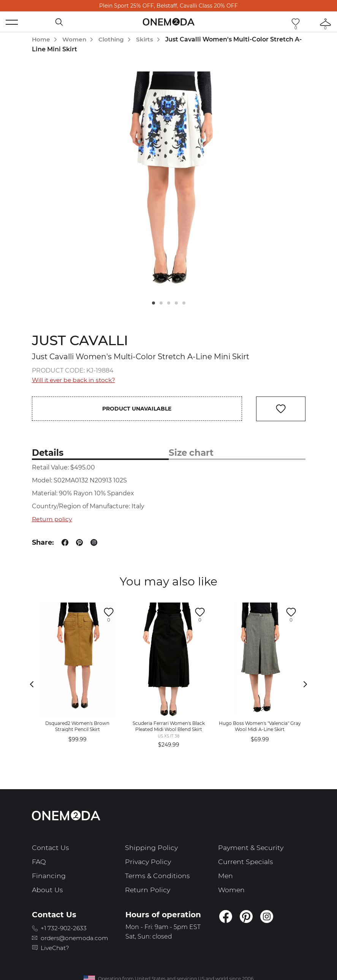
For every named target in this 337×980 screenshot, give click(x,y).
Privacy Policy (149, 861)
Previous (32, 685)
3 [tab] (169, 303)
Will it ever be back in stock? (75, 380)
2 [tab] (161, 303)
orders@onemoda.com (77, 937)
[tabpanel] (169, 184)
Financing (49, 875)
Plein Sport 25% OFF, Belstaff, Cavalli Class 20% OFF (168, 6)
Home (41, 39)
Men (226, 875)
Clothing (114, 39)
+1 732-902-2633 (66, 927)
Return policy (52, 519)
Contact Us (51, 848)
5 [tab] (184, 303)
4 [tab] (176, 303)
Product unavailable (137, 409)
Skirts (148, 39)
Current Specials (246, 861)
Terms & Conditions (158, 875)
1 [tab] (153, 303)
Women (75, 39)
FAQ (39, 861)
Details (48, 453)
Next (305, 685)
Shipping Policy (152, 848)
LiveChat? (56, 947)
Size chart (192, 453)
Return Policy (148, 889)
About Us (48, 889)
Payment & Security (252, 848)
